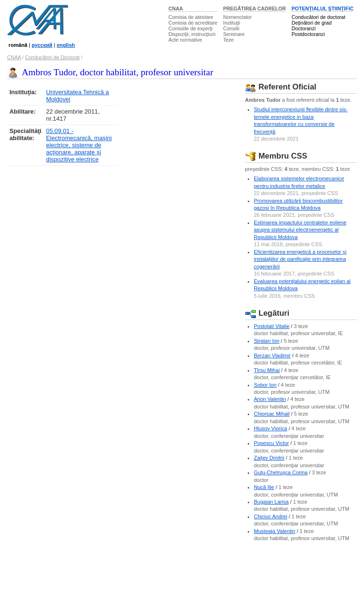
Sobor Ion (265, 385)
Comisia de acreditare (193, 23)
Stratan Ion (267, 341)
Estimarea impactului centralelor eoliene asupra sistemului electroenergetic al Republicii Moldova (300, 230)
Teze (229, 40)
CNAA (176, 9)
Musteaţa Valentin (275, 531)
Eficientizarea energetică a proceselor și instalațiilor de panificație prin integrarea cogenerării (300, 259)
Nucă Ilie (264, 487)
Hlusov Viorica (270, 428)
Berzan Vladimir (272, 355)
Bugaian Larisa (271, 502)
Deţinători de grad (312, 23)
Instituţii (232, 23)
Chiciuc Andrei (271, 516)
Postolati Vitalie (272, 326)
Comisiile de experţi (190, 28)
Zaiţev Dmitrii (269, 458)
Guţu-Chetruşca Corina (281, 472)
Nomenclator (237, 17)
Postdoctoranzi (308, 34)
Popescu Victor (271, 443)
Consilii (231, 28)
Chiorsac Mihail (272, 414)
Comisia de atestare (191, 17)
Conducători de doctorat (319, 17)
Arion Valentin (270, 399)
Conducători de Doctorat (52, 57)
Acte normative (185, 40)
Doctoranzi (304, 28)
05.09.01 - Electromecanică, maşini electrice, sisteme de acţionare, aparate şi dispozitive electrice (79, 145)
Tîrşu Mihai (267, 370)
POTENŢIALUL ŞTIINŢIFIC (323, 9)
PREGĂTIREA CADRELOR (255, 9)
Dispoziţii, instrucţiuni (192, 34)
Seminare (234, 34)
